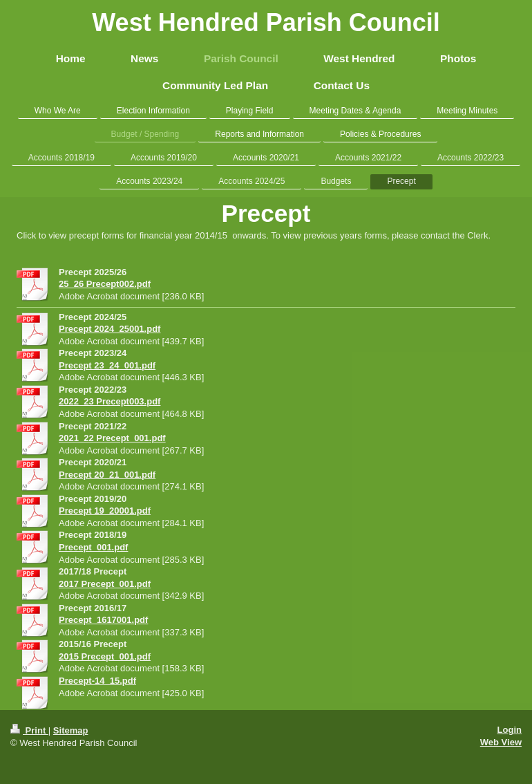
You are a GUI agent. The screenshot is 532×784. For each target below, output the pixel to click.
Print (29, 730)
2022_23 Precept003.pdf (110, 401)
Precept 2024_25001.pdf (110, 329)
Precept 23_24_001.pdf (107, 365)
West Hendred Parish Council (266, 22)
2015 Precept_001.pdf (105, 656)
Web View (501, 742)
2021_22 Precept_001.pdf (112, 438)
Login (510, 730)
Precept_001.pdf (93, 547)
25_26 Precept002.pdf (105, 284)
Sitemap (71, 730)
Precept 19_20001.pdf (105, 511)
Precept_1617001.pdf (103, 620)
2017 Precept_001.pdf (105, 584)
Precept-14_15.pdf (97, 681)
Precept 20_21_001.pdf (107, 475)
